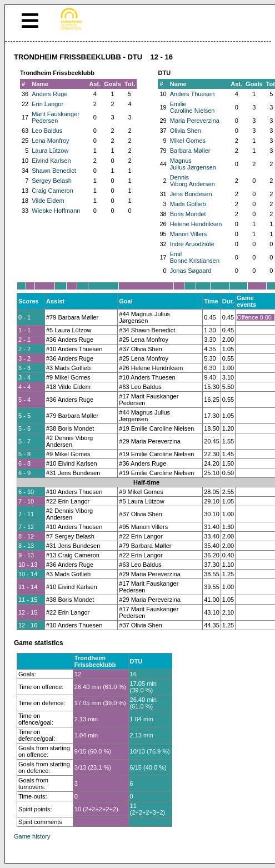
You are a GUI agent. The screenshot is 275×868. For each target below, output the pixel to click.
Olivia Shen (186, 131)
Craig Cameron (52, 191)
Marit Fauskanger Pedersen (56, 117)
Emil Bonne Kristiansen (195, 257)
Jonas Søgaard (191, 271)
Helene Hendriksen (196, 224)
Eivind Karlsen (51, 161)
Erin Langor (47, 104)
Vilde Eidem (48, 201)
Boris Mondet (188, 214)
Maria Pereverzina (195, 121)
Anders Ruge (49, 94)
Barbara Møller (190, 151)
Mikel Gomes (188, 141)
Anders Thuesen (192, 94)
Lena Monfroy (50, 141)
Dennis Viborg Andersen (192, 181)
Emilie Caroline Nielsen (192, 107)
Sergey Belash (52, 181)
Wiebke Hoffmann (56, 211)
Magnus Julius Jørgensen (193, 164)
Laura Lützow (50, 151)
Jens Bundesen (191, 194)
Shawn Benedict (54, 171)
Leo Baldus (47, 131)
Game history (32, 836)
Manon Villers (188, 234)
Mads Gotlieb (188, 204)
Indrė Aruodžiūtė (192, 244)
